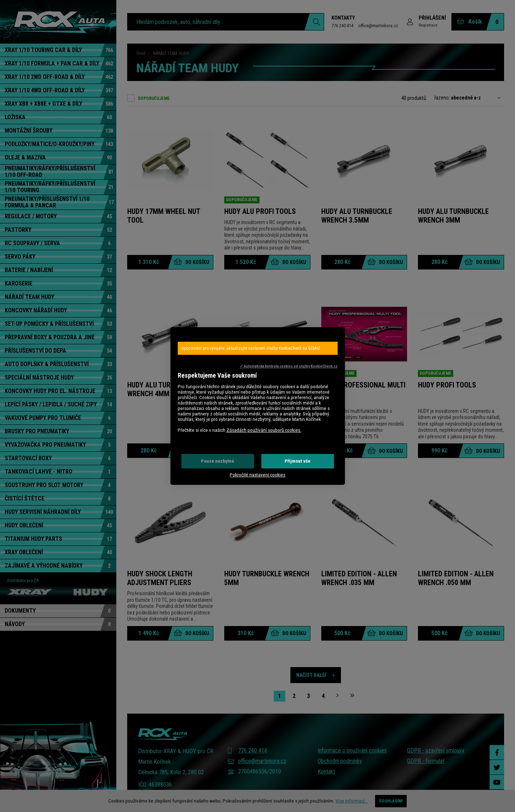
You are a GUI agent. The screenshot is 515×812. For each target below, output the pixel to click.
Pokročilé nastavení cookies (257, 475)
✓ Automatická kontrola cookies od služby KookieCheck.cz (289, 366)
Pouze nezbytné (218, 461)
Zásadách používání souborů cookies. (264, 430)
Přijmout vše (297, 461)
